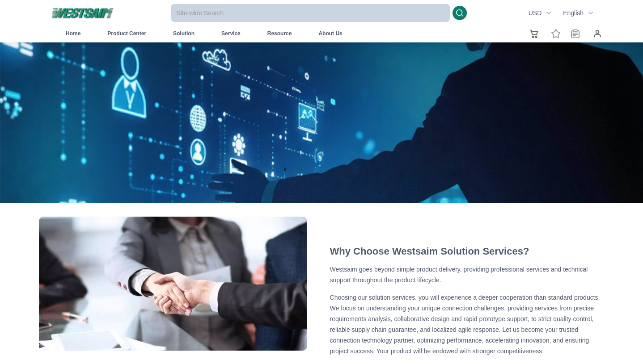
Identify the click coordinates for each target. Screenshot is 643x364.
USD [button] (540, 13)
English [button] (578, 13)
